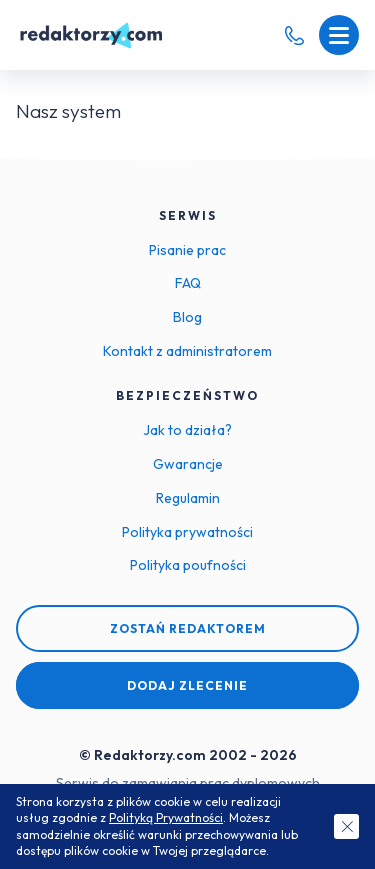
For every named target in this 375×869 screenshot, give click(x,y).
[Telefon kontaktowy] (294, 35)
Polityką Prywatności (166, 817)
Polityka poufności (188, 565)
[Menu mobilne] (339, 35)
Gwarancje (188, 464)
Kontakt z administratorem (187, 351)
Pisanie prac (187, 250)
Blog (187, 317)
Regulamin (188, 498)
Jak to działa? (187, 430)
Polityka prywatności (187, 532)
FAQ (188, 283)
